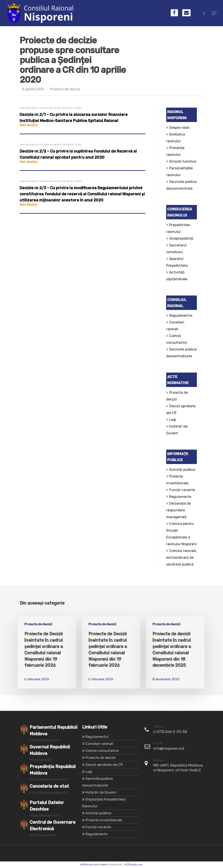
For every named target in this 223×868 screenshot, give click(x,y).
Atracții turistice (183, 161)
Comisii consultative (102, 751)
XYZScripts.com (133, 865)
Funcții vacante (182, 490)
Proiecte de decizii (65, 89)
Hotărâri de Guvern (101, 792)
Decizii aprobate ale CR (104, 765)
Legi (173, 420)
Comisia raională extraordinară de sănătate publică (181, 558)
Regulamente (180, 497)
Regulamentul (181, 315)
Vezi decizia (28, 125)
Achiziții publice (182, 470)
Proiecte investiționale (104, 820)
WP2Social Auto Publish (94, 865)
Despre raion (179, 128)
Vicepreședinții (181, 238)
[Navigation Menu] (214, 13)
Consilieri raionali (99, 744)
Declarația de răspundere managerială (178, 510)
